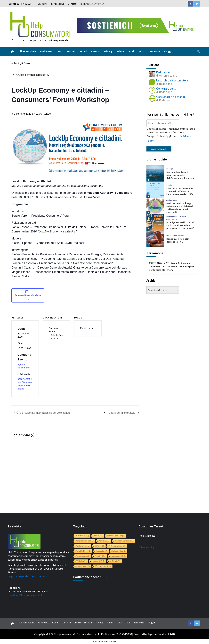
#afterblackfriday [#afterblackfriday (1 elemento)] (83, 551)
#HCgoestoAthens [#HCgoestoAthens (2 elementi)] (117, 546)
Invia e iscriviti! (159, 149)
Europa (95, 51)
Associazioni (172, 219)
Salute (120, 51)
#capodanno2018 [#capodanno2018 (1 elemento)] (118, 556)
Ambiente (46, 51)
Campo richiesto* (157, 136)
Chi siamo (43, 4)
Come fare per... (166, 89)
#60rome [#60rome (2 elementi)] (99, 546)
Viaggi (168, 51)
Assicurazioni (172, 200)
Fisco (175, 236)
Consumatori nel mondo (171, 97)
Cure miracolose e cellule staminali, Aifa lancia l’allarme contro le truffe (180, 191)
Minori (169, 236)
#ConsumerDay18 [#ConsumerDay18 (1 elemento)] (103, 566)
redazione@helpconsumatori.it (25, 595)
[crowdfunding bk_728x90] (136, 25)
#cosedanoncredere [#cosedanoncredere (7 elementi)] (116, 536)
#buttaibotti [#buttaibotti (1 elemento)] (100, 556)
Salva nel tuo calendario (28, 295)
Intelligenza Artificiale (176, 217)
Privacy (108, 51)
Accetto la (175, 136)
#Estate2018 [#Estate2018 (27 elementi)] (83, 536)
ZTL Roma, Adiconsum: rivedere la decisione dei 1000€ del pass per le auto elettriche (172, 266)
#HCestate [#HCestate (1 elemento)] (115, 561)
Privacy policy (146, 547)
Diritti (84, 51)
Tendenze (154, 51)
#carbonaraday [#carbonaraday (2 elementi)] (83, 546)
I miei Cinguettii (147, 536)
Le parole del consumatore (172, 80)
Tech (141, 51)
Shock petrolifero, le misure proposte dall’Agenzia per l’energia (180, 175)
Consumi (71, 51)
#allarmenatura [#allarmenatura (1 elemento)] (119, 551)
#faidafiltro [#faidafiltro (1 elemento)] (81, 561)
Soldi (131, 51)
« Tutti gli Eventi (21, 63)
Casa (59, 51)
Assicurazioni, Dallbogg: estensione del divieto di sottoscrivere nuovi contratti (180, 208)
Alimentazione (27, 51)
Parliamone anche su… (90, 577)
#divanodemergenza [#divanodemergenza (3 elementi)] (85, 541)
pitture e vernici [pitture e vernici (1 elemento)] (83, 566)
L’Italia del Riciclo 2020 (122, 413)
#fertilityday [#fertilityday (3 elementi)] (104, 541)
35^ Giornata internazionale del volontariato (45, 413)
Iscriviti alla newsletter (92, 4)
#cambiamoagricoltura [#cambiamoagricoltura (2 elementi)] (124, 541)
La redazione (58, 4)
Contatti (72, 4)
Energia (170, 169)
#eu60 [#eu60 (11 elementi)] (98, 536)
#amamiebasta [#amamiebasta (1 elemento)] (83, 556)
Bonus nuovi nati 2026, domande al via (178, 240)
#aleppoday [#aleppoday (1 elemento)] (101, 551)
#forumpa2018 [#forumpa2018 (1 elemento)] (98, 561)
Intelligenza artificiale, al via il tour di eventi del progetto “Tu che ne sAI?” (180, 225)
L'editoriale (163, 72)
